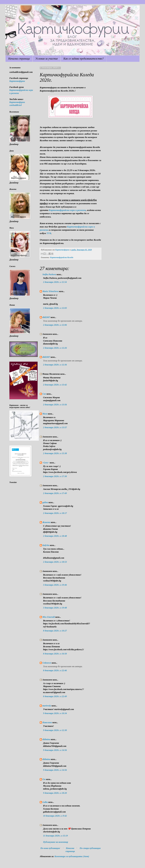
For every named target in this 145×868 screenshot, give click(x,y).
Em (44, 779)
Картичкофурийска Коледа (62, 257)
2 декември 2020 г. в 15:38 (55, 453)
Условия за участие (47, 59)
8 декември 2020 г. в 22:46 (55, 670)
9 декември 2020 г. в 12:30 (55, 730)
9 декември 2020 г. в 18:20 (55, 793)
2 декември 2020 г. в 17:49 (55, 493)
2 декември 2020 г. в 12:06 (55, 325)
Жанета (46, 522)
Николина (47, 722)
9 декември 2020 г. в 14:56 (55, 750)
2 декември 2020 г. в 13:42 (55, 385)
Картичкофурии (17, 81)
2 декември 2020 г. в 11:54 (55, 282)
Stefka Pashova (49, 274)
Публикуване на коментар (56, 842)
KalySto (46, 545)
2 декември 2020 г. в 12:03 (55, 308)
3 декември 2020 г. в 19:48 (55, 608)
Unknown (47, 663)
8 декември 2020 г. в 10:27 (55, 631)
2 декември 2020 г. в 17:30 (55, 476)
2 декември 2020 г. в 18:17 (55, 513)
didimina (46, 739)
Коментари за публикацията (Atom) (72, 856)
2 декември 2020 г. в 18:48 (55, 536)
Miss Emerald (49, 617)
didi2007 (46, 317)
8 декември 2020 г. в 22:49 (55, 696)
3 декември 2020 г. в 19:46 (55, 585)
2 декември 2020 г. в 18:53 (55, 562)
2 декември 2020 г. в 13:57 (55, 427)
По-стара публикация (90, 848)
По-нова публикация (50, 848)
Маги (45, 414)
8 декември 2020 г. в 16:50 (55, 654)
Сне (44, 394)
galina (45, 502)
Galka (45, 802)
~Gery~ (46, 463)
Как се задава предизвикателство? (84, 59)
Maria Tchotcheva (50, 291)
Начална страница (19, 59)
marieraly (47, 706)
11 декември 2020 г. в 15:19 (55, 836)
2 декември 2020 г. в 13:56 (55, 405)
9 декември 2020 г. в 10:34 (55, 713)
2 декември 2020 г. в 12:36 (55, 365)
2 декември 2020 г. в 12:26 (55, 348)
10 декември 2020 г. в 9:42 (55, 816)
